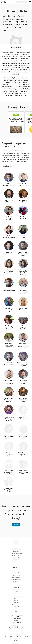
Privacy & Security (19, 635)
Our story (16, 589)
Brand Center (16, 603)
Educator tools (16, 556)
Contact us (16, 582)
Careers (16, 598)
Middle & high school (16, 553)
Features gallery (16, 558)
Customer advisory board (16, 596)
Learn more (16, 525)
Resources (16, 567)
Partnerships (16, 594)
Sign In (18, 2)
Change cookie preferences (16, 639)
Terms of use (11, 635)
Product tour (16, 560)
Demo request (24, 2)
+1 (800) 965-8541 (16, 622)
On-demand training (16, 580)
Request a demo (16, 562)
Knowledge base (16, 575)
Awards (16, 592)
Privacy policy (5, 635)
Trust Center (27, 635)
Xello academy (16, 577)
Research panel (16, 605)
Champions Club (16, 607)
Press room (16, 600)
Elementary (16, 551)
